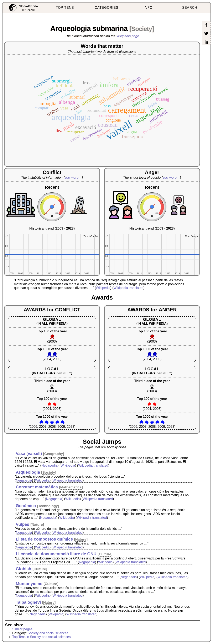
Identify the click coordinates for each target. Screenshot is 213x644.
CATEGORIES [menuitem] (106, 8)
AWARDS (35, 310)
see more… (73, 178)
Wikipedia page (128, 36)
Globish (24, 569)
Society (142, 29)
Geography (54, 454)
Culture (105, 554)
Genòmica (26, 506)
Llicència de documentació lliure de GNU (56, 554)
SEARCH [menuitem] (190, 8)
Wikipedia (103, 288)
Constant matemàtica (37, 487)
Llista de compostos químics (44, 539)
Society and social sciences (48, 633)
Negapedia (49, 465)
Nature (37, 525)
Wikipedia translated (128, 288)
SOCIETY (64, 373)
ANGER (168, 310)
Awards (102, 297)
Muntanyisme (29, 584)
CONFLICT (68, 310)
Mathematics (71, 487)
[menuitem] (23, 8)
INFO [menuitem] (148, 8)
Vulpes (23, 524)
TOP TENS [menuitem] (65, 8)
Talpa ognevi (28, 602)
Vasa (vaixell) (29, 454)
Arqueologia (28, 472)
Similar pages (22, 629)
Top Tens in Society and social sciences (41, 637)
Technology (48, 506)
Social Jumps (102, 442)
